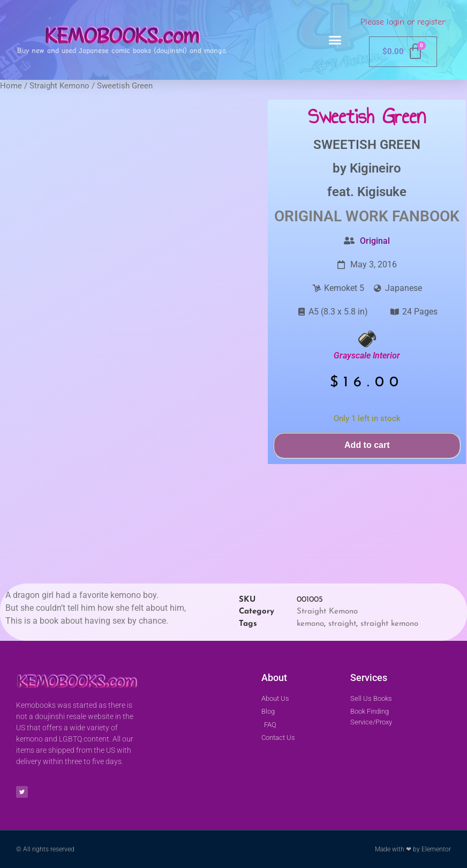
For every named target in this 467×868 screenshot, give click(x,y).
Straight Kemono (59, 86)
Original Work (331, 216)
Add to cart (367, 445)
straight (342, 624)
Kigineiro (375, 168)
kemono (310, 624)
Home (11, 86)
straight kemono (389, 624)
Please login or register (403, 22)
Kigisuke (382, 192)
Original (375, 241)
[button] (335, 40)
